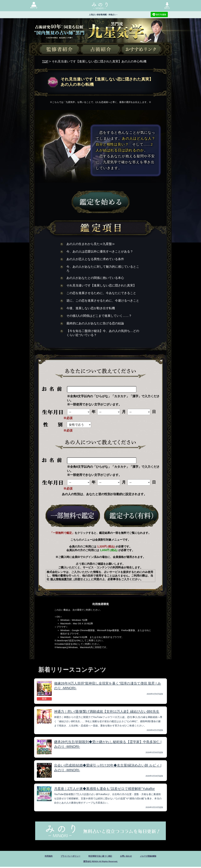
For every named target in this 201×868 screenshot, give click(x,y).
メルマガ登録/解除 (155, 856)
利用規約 (40, 856)
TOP (45, 61)
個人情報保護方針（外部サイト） (71, 579)
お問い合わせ (130, 856)
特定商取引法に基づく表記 (100, 856)
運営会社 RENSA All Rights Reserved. (100, 862)
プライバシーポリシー (65, 856)
